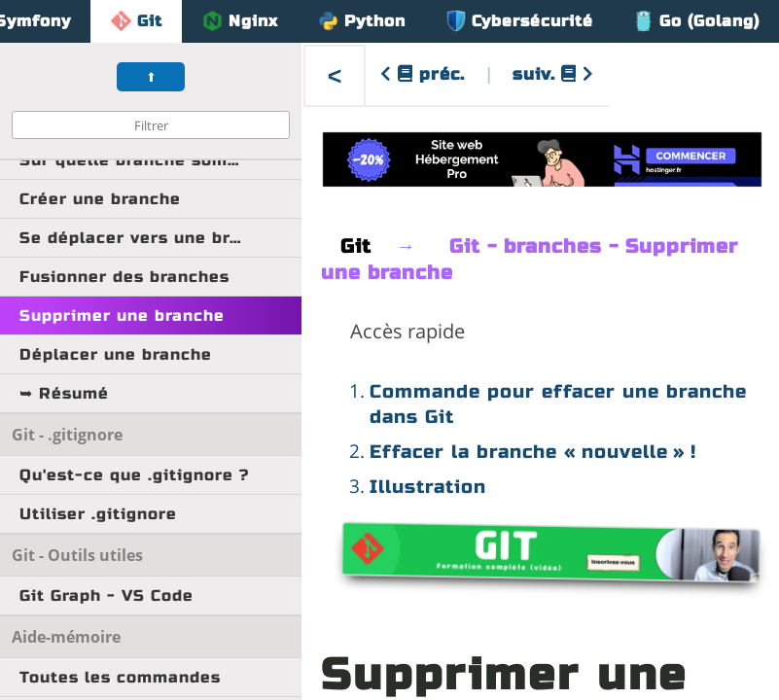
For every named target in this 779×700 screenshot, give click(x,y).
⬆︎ (151, 77)
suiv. (553, 74)
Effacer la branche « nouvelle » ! (533, 452)
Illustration (428, 487)
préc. (423, 74)
